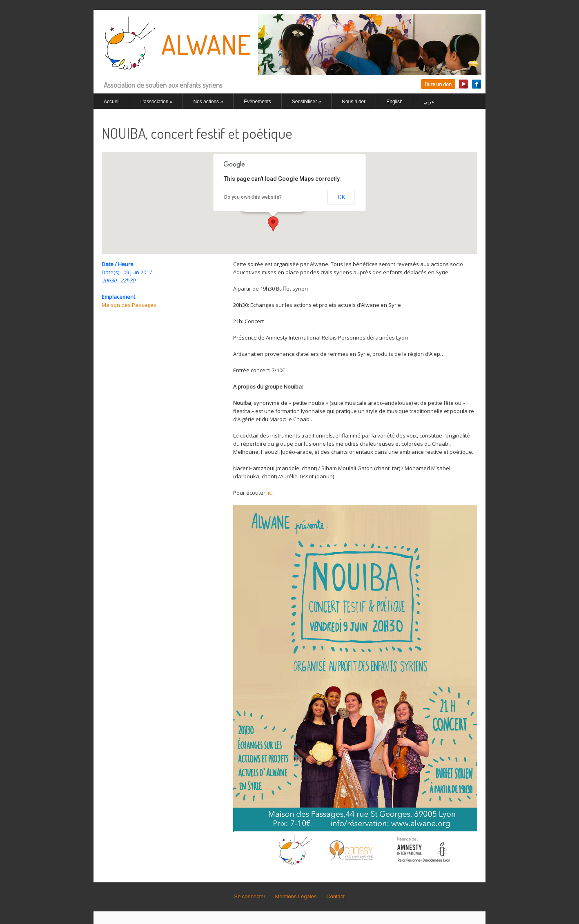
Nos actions (208, 102)
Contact (335, 896)
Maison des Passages (129, 305)
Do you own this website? (253, 197)
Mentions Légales (296, 896)
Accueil (112, 102)
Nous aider (354, 102)
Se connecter (250, 896)
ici (270, 493)
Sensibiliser (306, 102)
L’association (157, 102)
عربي (429, 102)
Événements (257, 102)
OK (341, 197)
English (394, 102)
